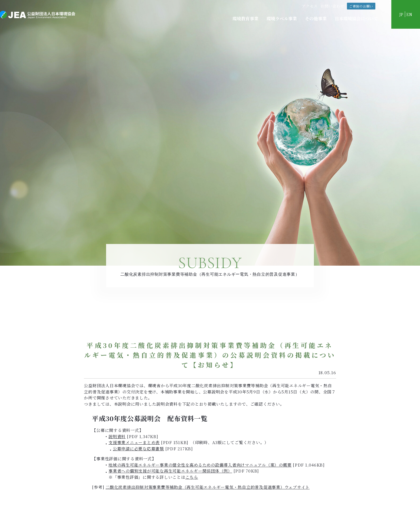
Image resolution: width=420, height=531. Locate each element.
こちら (192, 477)
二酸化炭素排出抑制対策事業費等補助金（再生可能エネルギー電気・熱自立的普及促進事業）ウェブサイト (208, 487)
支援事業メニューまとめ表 (134, 442)
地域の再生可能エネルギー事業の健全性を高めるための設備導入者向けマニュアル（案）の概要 (200, 465)
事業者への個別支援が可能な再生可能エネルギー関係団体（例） (170, 471)
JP (401, 14)
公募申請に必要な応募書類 (138, 449)
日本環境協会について (356, 19)
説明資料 (117, 436)
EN (409, 14)
